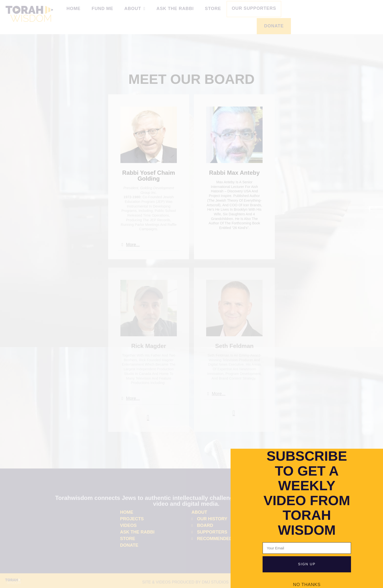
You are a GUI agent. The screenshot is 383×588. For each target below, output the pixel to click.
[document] (191, 294)
